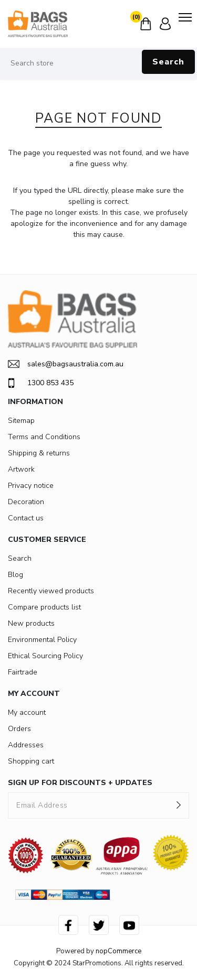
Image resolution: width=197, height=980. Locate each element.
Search (168, 62)
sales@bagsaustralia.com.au (66, 364)
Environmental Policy (42, 640)
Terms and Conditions (44, 437)
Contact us (26, 518)
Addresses (26, 745)
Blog (15, 575)
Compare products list (44, 607)
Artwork (21, 469)
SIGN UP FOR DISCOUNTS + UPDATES (80, 783)
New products (31, 623)
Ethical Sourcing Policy (45, 656)
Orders (19, 729)
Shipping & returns (39, 453)
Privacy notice (31, 486)
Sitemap (21, 421)
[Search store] (98, 63)
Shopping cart (31, 761)
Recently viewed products (51, 591)
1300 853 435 (41, 383)
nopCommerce (118, 951)
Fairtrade (23, 672)
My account (27, 712)
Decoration (26, 502)
